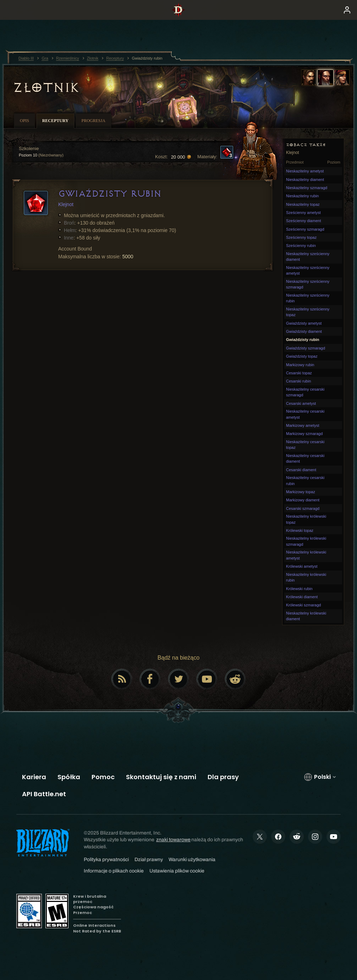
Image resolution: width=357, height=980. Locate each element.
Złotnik (46, 88)
